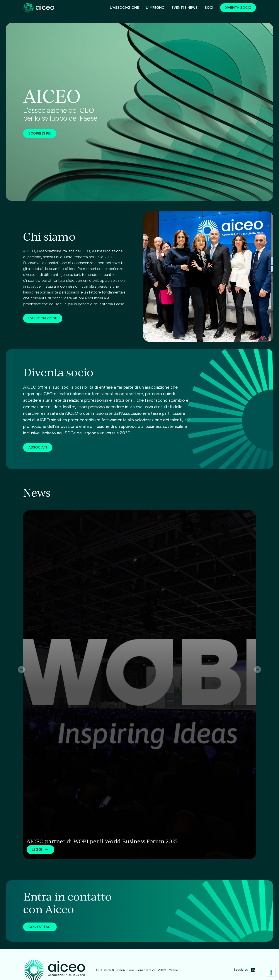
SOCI (209, 8)
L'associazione (124, 8)
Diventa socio (238, 8)
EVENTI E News (185, 8)
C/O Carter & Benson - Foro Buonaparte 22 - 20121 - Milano (137, 970)
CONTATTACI (40, 927)
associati (38, 468)
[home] (39, 8)
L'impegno (155, 8)
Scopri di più (40, 133)
